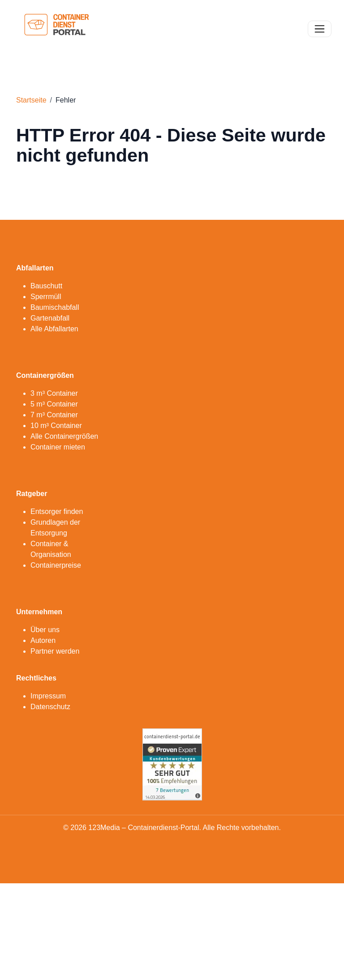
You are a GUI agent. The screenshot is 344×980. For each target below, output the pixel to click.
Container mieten (58, 447)
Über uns (45, 630)
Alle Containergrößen (64, 436)
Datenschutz (50, 707)
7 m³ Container (54, 415)
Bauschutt (46, 286)
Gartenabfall (50, 318)
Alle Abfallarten (54, 329)
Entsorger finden (57, 511)
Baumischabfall (55, 307)
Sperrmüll (46, 297)
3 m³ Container (54, 393)
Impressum (48, 696)
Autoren (43, 640)
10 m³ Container (56, 426)
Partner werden (55, 651)
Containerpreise (56, 565)
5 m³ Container (54, 404)
